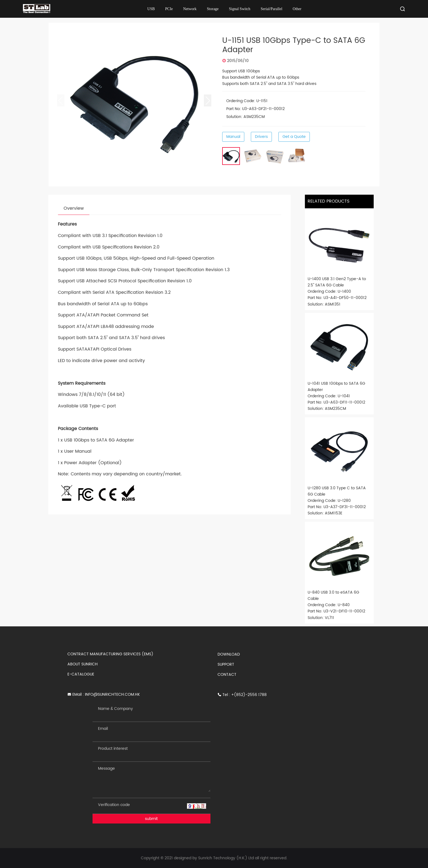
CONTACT (227, 675)
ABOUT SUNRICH (83, 664)
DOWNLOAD (229, 654)
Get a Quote (294, 137)
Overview (74, 208)
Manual (233, 137)
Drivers (261, 137)
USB (151, 9)
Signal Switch (240, 9)
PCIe (169, 9)
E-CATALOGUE (81, 674)
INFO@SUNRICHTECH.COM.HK (112, 694)
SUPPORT (226, 664)
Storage (213, 9)
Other (297, 9)
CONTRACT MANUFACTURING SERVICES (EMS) (110, 654)
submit (151, 819)
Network (190, 9)
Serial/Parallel (271, 9)
